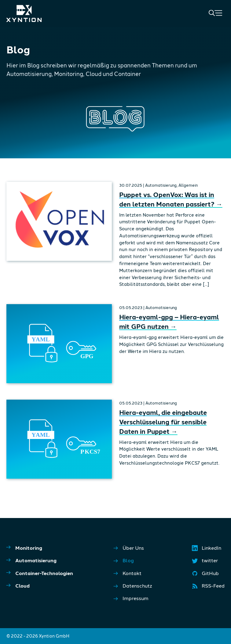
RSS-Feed (209, 587)
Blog (124, 561)
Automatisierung (31, 560)
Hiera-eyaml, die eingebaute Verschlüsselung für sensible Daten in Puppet (163, 422)
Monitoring (24, 547)
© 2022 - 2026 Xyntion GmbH (38, 636)
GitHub (206, 575)
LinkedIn (207, 549)
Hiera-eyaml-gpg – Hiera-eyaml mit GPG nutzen (169, 322)
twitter (205, 562)
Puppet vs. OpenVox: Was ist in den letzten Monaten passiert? (171, 199)
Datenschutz (133, 586)
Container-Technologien (40, 573)
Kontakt (128, 573)
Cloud (18, 585)
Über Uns (129, 548)
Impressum (131, 598)
